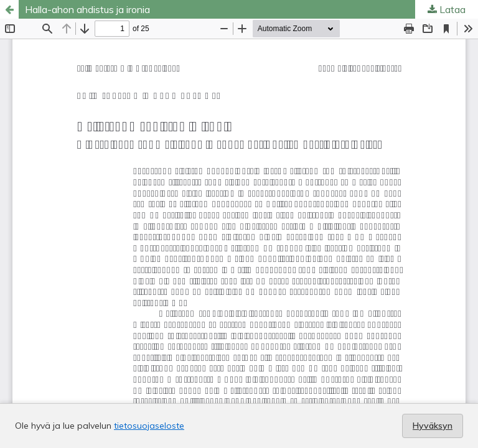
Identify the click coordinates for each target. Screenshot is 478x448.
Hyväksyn (433, 426)
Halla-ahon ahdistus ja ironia (87, 9)
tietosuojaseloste (149, 426)
